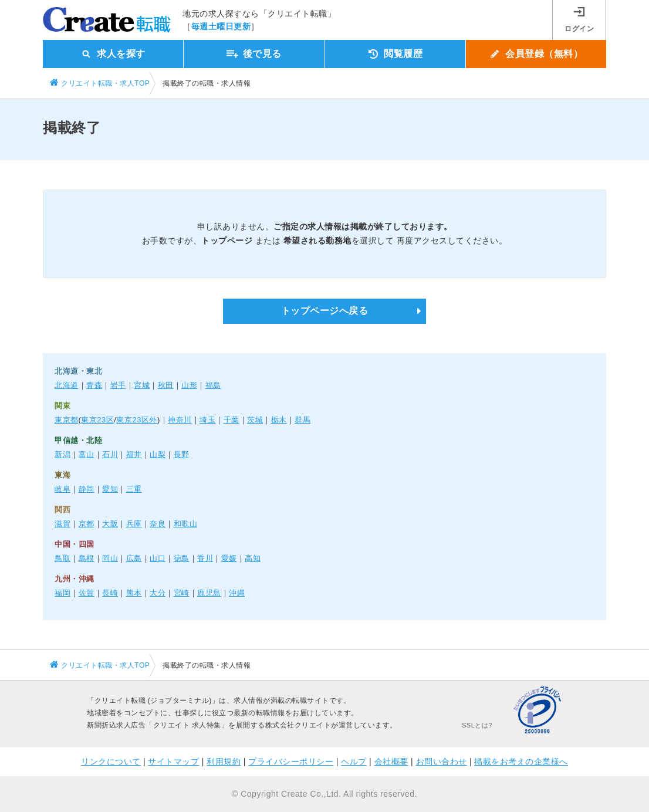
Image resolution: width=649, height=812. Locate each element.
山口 (158, 558)
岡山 (110, 558)
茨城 (255, 420)
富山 (87, 454)
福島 (213, 385)
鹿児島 (209, 593)
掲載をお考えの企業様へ (521, 762)
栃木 (279, 420)
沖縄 (237, 593)
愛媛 (229, 558)
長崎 (110, 593)
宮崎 (182, 593)
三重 (134, 489)
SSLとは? (477, 725)
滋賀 (62, 524)
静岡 (87, 489)
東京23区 (97, 420)
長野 (182, 454)
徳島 (182, 558)
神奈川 (180, 420)
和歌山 (186, 524)
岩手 (118, 385)
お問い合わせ (442, 762)
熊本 (134, 593)
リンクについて (111, 762)
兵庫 (134, 524)
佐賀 (87, 593)
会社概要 (391, 762)
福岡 (62, 593)
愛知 (110, 489)
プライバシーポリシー (291, 762)
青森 (94, 385)
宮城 (142, 385)
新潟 (62, 454)
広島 (134, 558)
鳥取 (62, 558)
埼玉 (207, 420)
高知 (253, 558)
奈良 (158, 524)
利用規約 (224, 762)
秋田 (166, 385)
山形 (189, 385)
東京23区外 (136, 420)
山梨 (158, 454)
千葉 (231, 420)
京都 (87, 524)
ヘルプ (354, 762)
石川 (110, 454)
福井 (134, 454)
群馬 (302, 420)
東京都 (67, 420)
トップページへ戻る (325, 311)
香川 (205, 558)
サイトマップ (173, 762)
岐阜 (62, 489)
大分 (158, 593)
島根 (87, 558)
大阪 (110, 524)
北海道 (67, 385)
